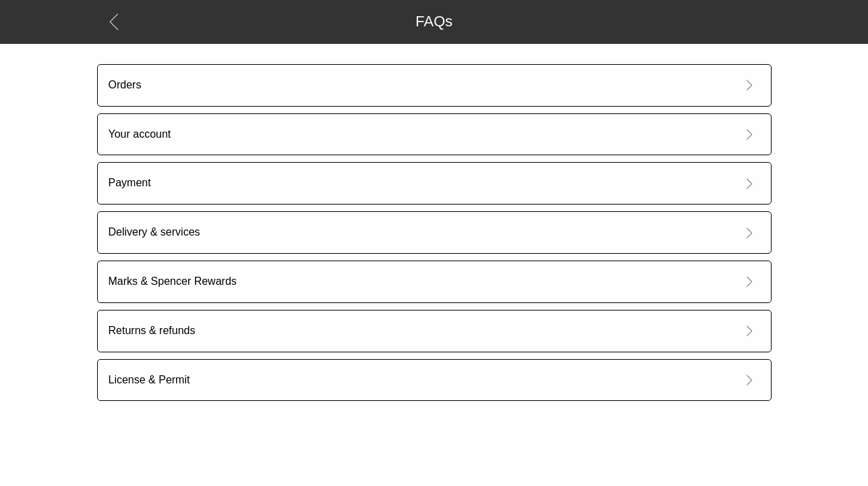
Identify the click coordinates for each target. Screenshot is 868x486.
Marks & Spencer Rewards (173, 281)
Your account (140, 134)
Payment (130, 183)
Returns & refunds (152, 330)
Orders (125, 85)
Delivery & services (154, 232)
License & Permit (149, 380)
